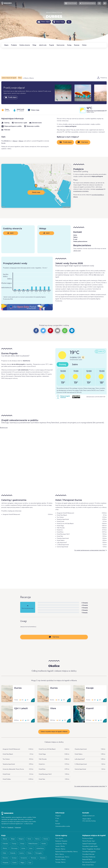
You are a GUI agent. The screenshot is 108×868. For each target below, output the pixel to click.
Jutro (75, 364)
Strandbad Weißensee (89, 857)
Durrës (60, 12)
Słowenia (43, 858)
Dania (29, 839)
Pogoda (51, 45)
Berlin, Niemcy (60, 854)
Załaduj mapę (36, 192)
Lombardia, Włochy (61, 844)
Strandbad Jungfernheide (90, 846)
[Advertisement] (54, 62)
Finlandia (5, 844)
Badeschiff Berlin (87, 860)
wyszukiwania (99, 189)
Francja (14, 844)
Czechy (14, 863)
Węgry (22, 863)
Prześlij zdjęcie (11, 97)
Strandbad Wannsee (88, 854)
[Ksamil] (79, 708)
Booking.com (4, 428)
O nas (57, 818)
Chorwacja (14, 848)
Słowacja (33, 858)
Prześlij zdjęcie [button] (65, 142)
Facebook (11, 827)
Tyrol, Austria (59, 838)
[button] (71, 3)
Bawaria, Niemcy (60, 849)
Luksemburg (40, 848)
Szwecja (14, 858)
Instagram (18, 827)
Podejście (14, 45)
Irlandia (44, 844)
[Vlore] (43, 708)
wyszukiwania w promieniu (81, 191)
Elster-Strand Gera (88, 865)
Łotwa (23, 848)
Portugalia (39, 853)
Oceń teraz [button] (83, 142)
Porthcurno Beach (88, 838)
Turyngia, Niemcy (60, 862)
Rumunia (5, 858)
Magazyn (58, 816)
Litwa (31, 848)
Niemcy (37, 839)
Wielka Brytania (33, 844)
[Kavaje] (79, 687)
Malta (4, 853)
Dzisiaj (63, 364)
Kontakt (58, 824)
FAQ (57, 821)
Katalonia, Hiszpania (61, 841)
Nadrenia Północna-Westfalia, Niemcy (66, 852)
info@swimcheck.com (88, 816)
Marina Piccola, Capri (89, 841)
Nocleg (69, 45)
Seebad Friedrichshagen (89, 844)
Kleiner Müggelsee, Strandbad (91, 849)
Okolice (84, 45)
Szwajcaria (24, 858)
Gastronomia (60, 45)
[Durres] (7, 687)
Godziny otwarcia (25, 45)
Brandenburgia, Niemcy (62, 857)
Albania (48, 12)
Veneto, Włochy (60, 846)
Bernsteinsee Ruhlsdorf (89, 862)
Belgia (13, 839)
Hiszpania (5, 863)
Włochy (5, 848)
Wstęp (34, 45)
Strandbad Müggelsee (89, 852)
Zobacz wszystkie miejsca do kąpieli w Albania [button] (54, 732)
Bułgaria (21, 839)
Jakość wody (43, 45)
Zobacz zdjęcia (44, 22)
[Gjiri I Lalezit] (7, 708)
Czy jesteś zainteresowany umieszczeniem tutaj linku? (90, 550)
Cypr (30, 863)
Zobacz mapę (59, 22)
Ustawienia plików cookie (63, 826)
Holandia (13, 853)
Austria (22, 853)
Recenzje (77, 45)
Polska (30, 853)
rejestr (11, 233)
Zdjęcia (6, 45)
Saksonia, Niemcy (60, 860)
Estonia (46, 839)
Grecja (22, 844)
